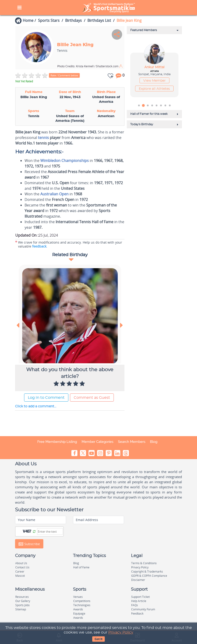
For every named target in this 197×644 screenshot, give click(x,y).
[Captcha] (50, 531)
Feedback (137, 613)
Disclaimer (138, 580)
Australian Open (54, 194)
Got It (98, 639)
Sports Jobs (22, 605)
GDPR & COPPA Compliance (149, 576)
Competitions (82, 601)
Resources (22, 597)
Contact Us (22, 567)
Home (28, 20)
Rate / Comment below (64, 75)
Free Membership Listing (57, 442)
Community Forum (143, 609)
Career (20, 572)
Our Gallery (23, 601)
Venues (78, 597)
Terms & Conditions (144, 563)
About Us (21, 563)
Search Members (132, 442)
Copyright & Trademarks (147, 572)
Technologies (82, 605)
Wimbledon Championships (65, 161)
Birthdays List (99, 20)
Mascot (20, 576)
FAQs (135, 605)
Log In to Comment (46, 398)
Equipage (79, 613)
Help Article (139, 601)
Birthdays (73, 20)
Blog (154, 442)
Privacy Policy (121, 632)
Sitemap (21, 609)
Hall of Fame (81, 567)
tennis (43, 138)
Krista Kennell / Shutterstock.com (88, 66)
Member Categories (97, 442)
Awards (78, 609)
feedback (39, 246)
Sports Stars (49, 20)
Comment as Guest (92, 398)
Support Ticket (140, 597)
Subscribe (29, 544)
